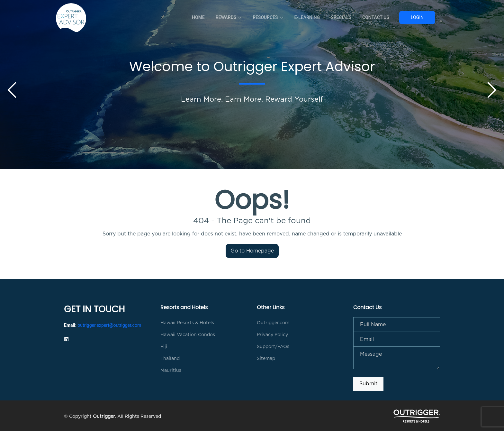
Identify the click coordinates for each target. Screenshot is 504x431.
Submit (368, 384)
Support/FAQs (273, 347)
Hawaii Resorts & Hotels (187, 323)
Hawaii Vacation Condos (188, 335)
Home (198, 17)
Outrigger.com (273, 323)
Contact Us (376, 17)
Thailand (170, 359)
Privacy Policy (272, 335)
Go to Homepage (252, 251)
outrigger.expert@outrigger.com (109, 325)
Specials (341, 17)
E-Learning (307, 17)
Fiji (164, 347)
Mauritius (171, 371)
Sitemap (266, 359)
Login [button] (417, 17)
